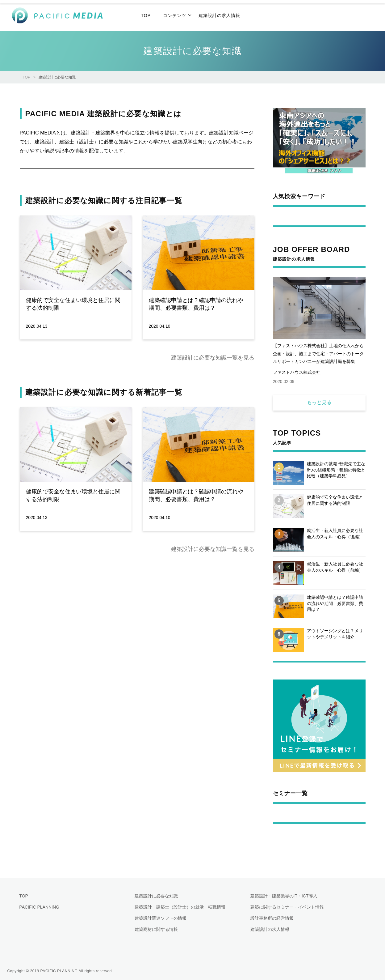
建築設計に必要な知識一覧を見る (213, 358)
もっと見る (319, 402)
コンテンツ (175, 15)
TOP (27, 77)
